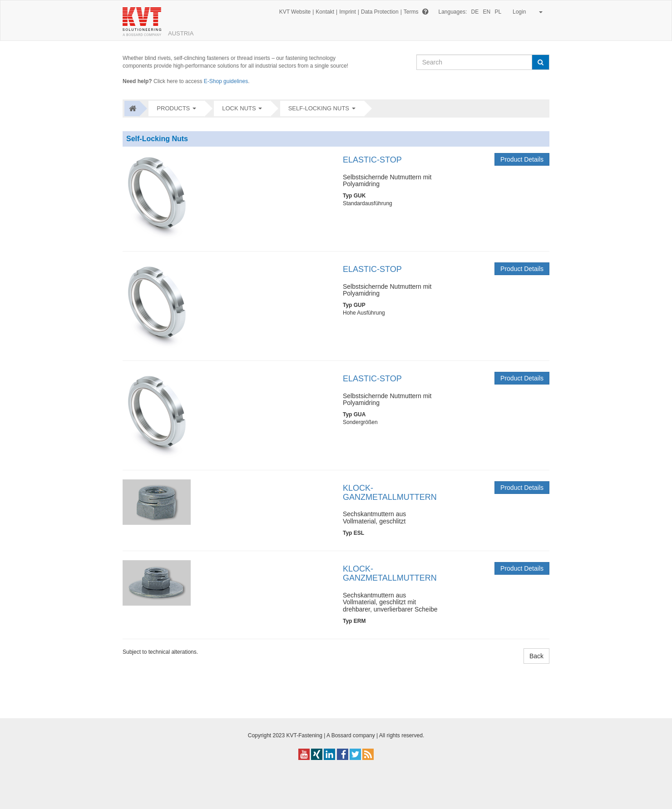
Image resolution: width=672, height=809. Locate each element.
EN (487, 12)
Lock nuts (239, 108)
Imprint (348, 12)
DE (475, 12)
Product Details (522, 159)
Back (536, 656)
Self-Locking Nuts (319, 108)
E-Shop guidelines (226, 81)
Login (526, 12)
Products (173, 108)
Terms (411, 12)
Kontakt (325, 12)
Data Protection (380, 12)
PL (498, 12)
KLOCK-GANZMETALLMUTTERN (390, 493)
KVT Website (295, 12)
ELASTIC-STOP (372, 160)
